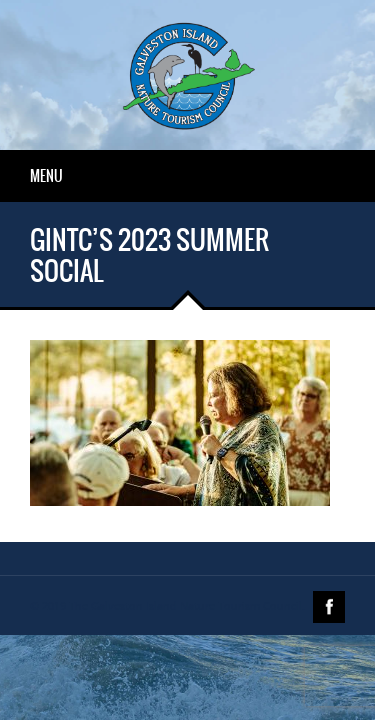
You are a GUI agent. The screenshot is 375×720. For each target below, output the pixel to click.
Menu (46, 176)
